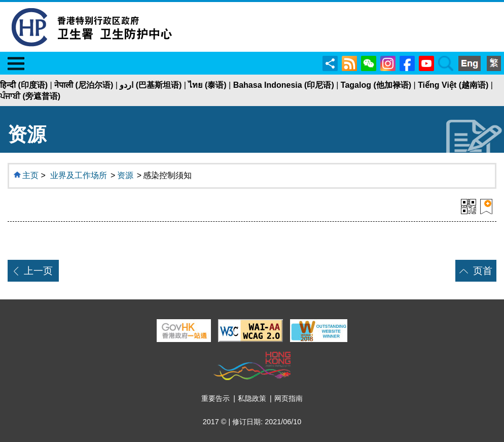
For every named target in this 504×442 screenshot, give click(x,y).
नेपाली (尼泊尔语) (84, 85)
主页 (30, 175)
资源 (125, 175)
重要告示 (215, 398)
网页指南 (289, 398)
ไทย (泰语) (207, 85)
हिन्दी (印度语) (24, 85)
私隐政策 (252, 398)
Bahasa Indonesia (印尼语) (284, 85)
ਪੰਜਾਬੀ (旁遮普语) (30, 96)
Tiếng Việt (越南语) (453, 85)
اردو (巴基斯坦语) (151, 85)
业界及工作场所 (79, 175)
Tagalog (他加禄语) (376, 85)
